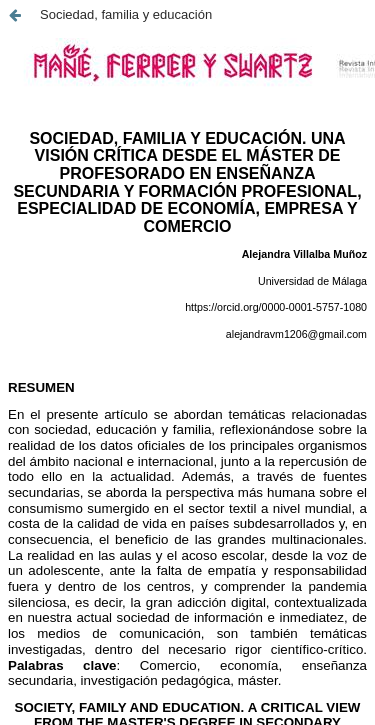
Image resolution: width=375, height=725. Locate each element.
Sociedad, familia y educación (126, 14)
